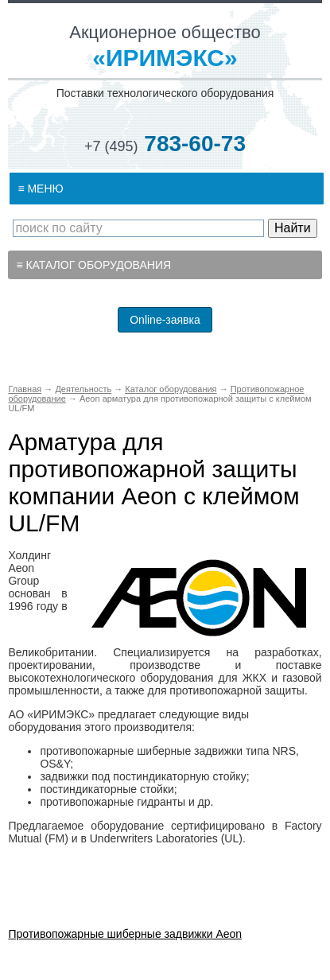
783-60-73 (165, 144)
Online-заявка (165, 320)
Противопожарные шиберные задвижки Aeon (125, 934)
